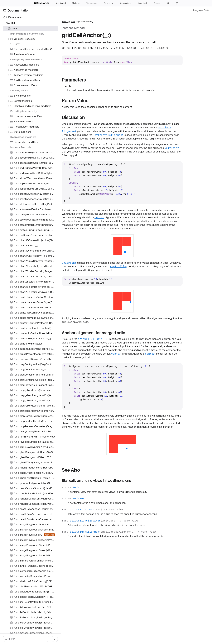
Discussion (89, 117)
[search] (27, 639)
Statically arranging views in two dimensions (112, 481)
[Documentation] (126, 3)
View (88, 22)
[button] (168, 3)
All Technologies (13, 17)
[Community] (108, 3)
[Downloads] (143, 3)
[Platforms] (76, 3)
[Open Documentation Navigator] (5, 10)
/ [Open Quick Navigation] (58, 639)
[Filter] (29, 639)
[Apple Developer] (42, 3)
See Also (86, 470)
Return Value (91, 101)
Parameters (89, 80)
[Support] (157, 3)
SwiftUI (81, 22)
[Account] (177, 3)
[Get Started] (61, 3)
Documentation (19, 10)
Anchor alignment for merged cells (109, 333)
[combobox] (29, 639)
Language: (198, 10)
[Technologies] (92, 3)
